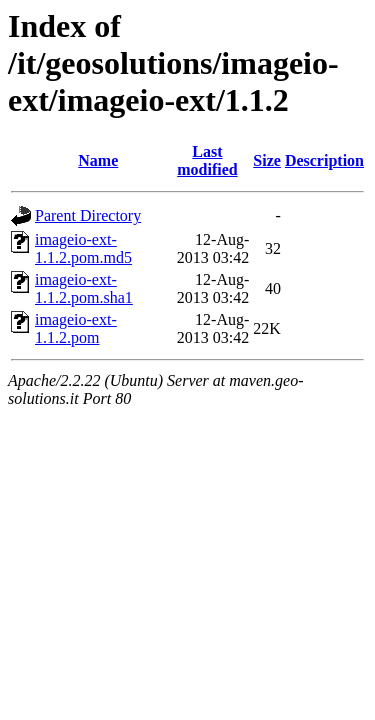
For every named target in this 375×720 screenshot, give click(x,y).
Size (267, 160)
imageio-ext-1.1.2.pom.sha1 (84, 288)
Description (324, 160)
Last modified (207, 160)
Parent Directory (88, 215)
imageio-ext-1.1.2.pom (76, 328)
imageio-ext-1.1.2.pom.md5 (83, 248)
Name (98, 160)
